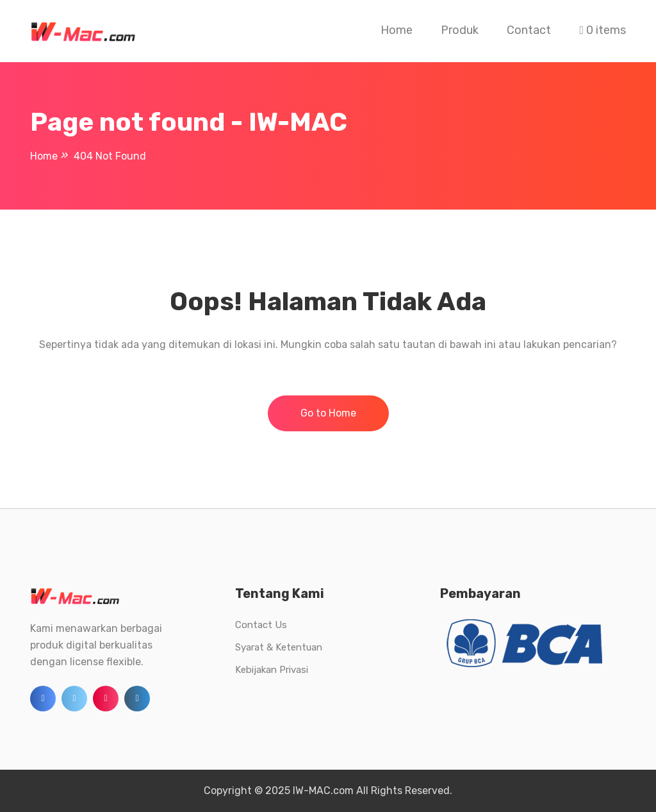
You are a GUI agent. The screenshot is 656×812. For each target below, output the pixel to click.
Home (397, 30)
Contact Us (261, 625)
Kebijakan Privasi (272, 670)
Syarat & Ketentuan (279, 647)
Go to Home (328, 413)
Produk (460, 30)
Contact (529, 30)
